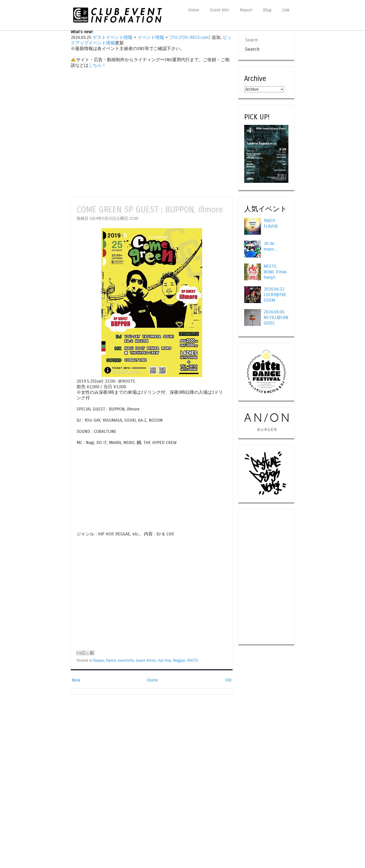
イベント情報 (151, 37)
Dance (111, 661)
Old (228, 680)
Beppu (99, 661)
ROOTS (193, 661)
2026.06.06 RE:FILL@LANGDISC (276, 317)
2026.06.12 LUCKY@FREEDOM (275, 295)
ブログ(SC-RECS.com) (190, 37)
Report (246, 10)
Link (286, 10)
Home (194, 10)
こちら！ (97, 65)
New (76, 680)
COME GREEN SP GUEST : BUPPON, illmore (150, 210)
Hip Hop (164, 661)
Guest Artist (146, 661)
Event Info (220, 10)
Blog (267, 10)
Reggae (179, 661)
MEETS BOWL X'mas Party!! (275, 272)
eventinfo (126, 661)
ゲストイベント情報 (113, 37)
